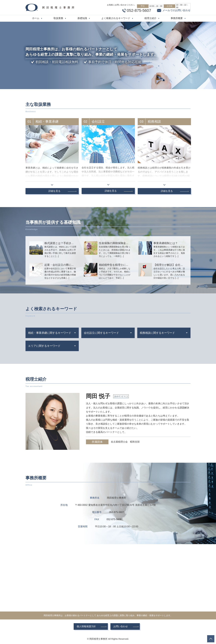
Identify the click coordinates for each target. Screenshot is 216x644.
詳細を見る (54, 191)
